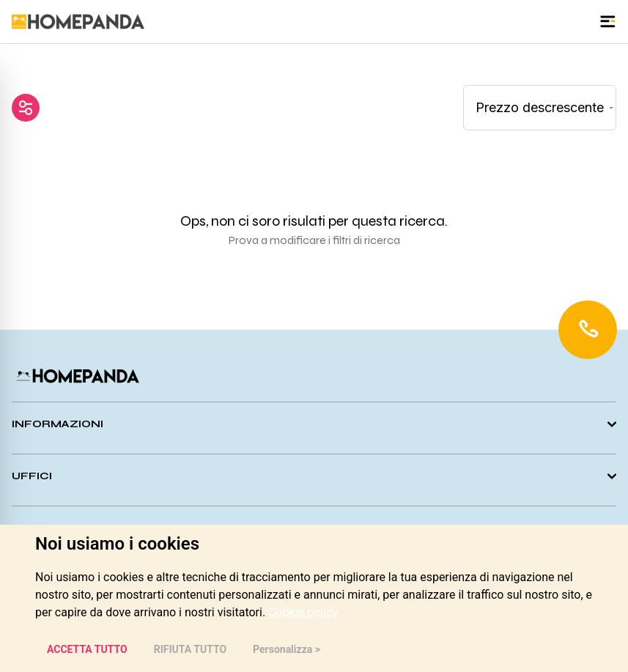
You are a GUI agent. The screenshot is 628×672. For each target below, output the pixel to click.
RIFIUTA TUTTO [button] (190, 649)
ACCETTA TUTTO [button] (87, 649)
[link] (303, 612)
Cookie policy (303, 612)
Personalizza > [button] (287, 649)
